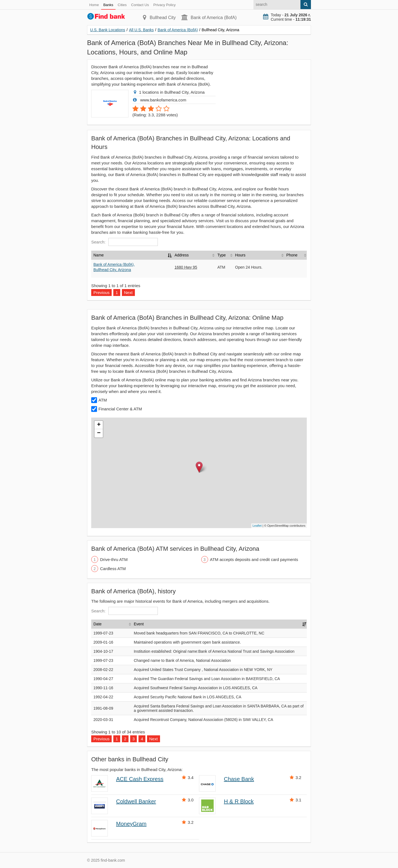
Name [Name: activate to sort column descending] (99, 255)
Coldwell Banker (136, 801)
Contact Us (140, 5)
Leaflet (257, 526)
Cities (122, 5)
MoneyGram (131, 824)
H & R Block (239, 801)
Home (94, 5)
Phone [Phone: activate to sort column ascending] (292, 255)
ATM (103, 400)
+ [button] (99, 425)
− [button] (99, 433)
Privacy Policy (165, 5)
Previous (101, 293)
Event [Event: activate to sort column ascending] (139, 624)
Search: (125, 242)
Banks (108, 5)
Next (128, 293)
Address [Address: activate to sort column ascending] (181, 255)
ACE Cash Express (140, 779)
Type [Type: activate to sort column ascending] (221, 255)
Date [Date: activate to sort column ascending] (98, 624)
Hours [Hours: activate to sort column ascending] (240, 255)
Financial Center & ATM (120, 409)
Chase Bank (239, 779)
